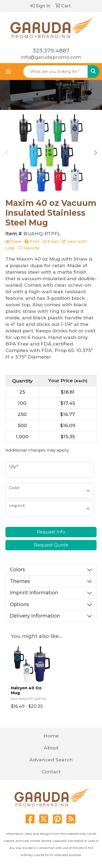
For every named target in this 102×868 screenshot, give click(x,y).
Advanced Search (51, 760)
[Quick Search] (55, 72)
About (51, 748)
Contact (51, 772)
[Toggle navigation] (8, 72)
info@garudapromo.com (51, 57)
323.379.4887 (51, 51)
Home (51, 736)
